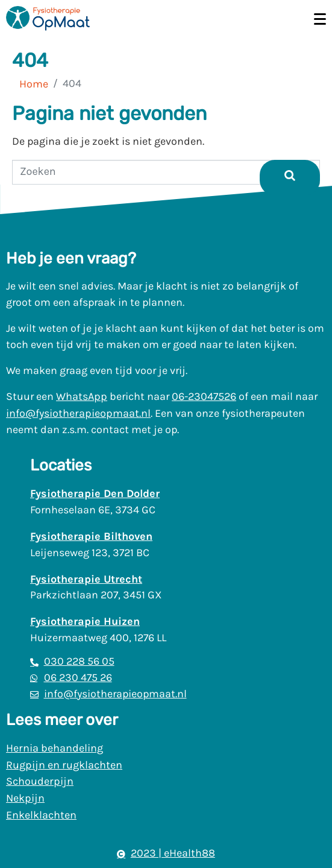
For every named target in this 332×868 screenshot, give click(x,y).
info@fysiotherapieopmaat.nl (78, 413)
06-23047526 (204, 396)
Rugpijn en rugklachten (64, 765)
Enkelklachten (41, 815)
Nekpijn (25, 798)
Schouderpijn (40, 781)
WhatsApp (82, 396)
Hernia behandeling (55, 748)
